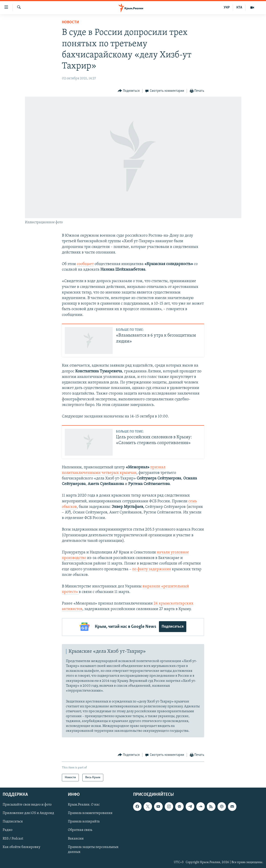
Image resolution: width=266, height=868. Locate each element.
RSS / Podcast (13, 838)
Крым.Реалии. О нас (84, 804)
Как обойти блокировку (21, 846)
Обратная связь (80, 829)
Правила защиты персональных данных (93, 849)
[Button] (129, 91)
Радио (8, 829)
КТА (239, 8)
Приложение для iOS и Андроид (28, 812)
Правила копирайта (84, 821)
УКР (227, 8)
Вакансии (76, 838)
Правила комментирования (90, 812)
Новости (70, 22)
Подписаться (173, 627)
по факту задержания (152, 569)
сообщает (85, 264)
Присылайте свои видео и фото (27, 804)
